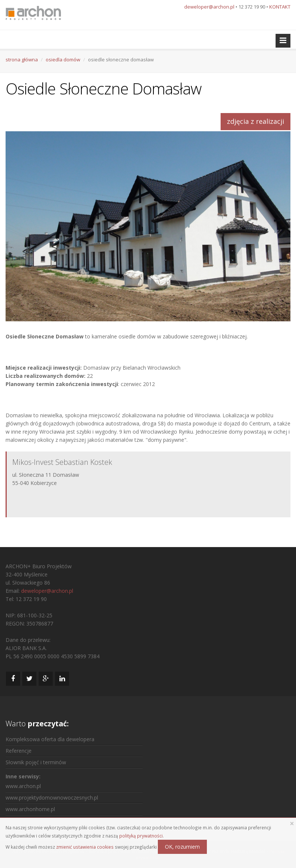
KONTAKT (280, 7)
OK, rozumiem (182, 847)
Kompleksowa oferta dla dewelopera (50, 739)
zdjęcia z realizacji (256, 121)
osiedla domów (63, 60)
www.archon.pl (23, 786)
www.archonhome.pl (30, 809)
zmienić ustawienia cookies (85, 847)
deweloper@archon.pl (209, 7)
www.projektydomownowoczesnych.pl (52, 798)
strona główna (22, 60)
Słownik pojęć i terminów (36, 762)
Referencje (19, 751)
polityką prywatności (141, 836)
